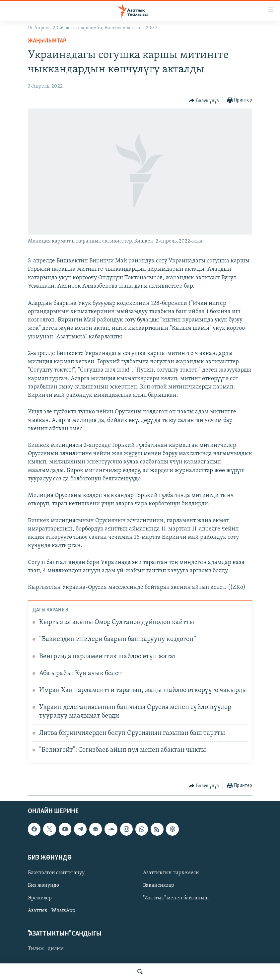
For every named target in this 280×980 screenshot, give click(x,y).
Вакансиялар (159, 885)
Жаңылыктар (47, 41)
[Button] (204, 101)
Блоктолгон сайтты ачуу (56, 873)
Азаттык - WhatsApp (52, 911)
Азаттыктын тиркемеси (171, 873)
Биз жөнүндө (43, 885)
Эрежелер (40, 898)
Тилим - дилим (46, 949)
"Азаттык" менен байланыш (176, 898)
